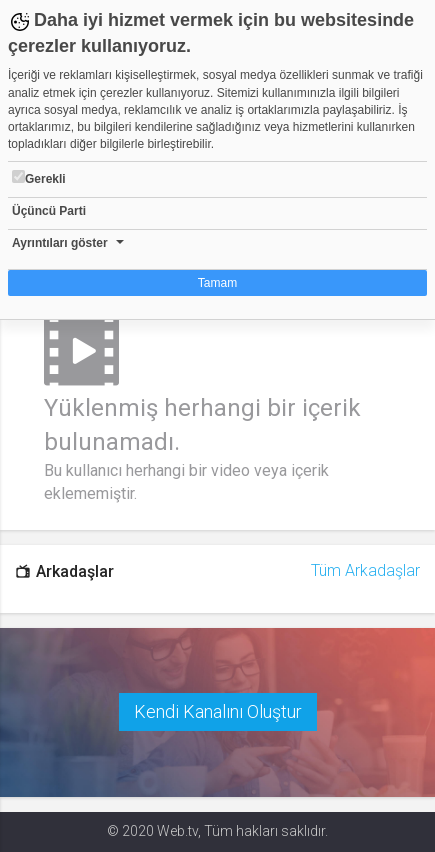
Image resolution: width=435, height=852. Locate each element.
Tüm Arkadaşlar (365, 570)
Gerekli (39, 178)
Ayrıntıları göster (60, 243)
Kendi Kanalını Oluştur (218, 711)
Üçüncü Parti (49, 211)
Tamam (217, 283)
